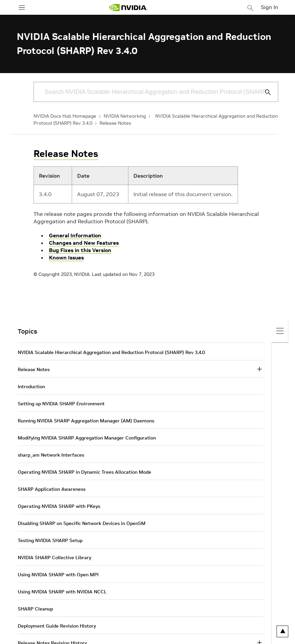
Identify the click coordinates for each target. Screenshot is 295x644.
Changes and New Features (84, 243)
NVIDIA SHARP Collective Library (54, 558)
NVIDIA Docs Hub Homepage (65, 116)
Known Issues (66, 257)
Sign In (270, 7)
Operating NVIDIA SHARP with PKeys (59, 506)
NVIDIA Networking (125, 116)
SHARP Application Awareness (52, 489)
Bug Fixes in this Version (80, 250)
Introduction (31, 387)
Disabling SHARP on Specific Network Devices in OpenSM (82, 523)
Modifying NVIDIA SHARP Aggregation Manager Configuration (87, 438)
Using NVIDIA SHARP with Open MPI (58, 575)
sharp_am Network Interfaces (51, 455)
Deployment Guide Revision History (57, 626)
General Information (75, 235)
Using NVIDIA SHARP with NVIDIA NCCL (62, 592)
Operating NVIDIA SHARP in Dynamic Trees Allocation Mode (84, 472)
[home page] (128, 8)
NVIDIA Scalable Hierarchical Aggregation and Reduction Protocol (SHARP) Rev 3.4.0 (111, 352)
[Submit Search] (264, 92)
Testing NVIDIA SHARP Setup (50, 540)
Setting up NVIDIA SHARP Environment (61, 404)
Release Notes (115, 123)
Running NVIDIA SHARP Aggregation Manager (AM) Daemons (86, 421)
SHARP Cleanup (35, 609)
